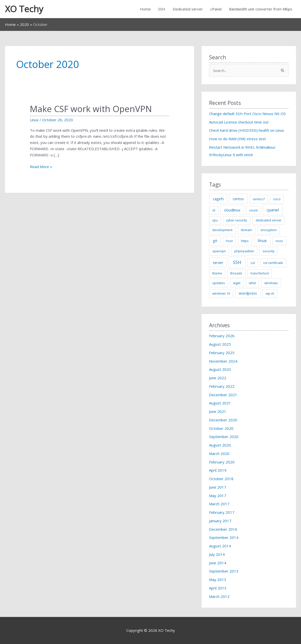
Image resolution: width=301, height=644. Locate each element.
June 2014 (218, 563)
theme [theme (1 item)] (217, 273)
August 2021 (220, 403)
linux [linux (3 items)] (262, 241)
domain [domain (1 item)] (246, 230)
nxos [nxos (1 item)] (279, 241)
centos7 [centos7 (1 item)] (259, 199)
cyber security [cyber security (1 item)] (237, 220)
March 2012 (219, 596)
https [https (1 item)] (245, 241)
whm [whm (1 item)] (253, 283)
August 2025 (220, 344)
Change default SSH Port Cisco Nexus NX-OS (247, 114)
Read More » (41, 167)
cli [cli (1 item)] (214, 210)
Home (145, 9)
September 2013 (224, 571)
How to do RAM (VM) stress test (237, 139)
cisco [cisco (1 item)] (277, 199)
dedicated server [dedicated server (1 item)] (269, 220)
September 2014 (224, 537)
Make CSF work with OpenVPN (91, 109)
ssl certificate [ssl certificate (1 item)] (273, 263)
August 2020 (220, 445)
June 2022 (218, 378)
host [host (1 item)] (229, 241)
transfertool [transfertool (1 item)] (260, 273)
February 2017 (222, 512)
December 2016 (223, 529)
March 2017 (219, 504)
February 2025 (222, 353)
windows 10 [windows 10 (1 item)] (221, 293)
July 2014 (217, 554)
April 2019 (218, 470)
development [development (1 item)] (222, 230)
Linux (34, 120)
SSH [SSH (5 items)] (237, 262)
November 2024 (223, 361)
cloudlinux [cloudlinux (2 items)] (232, 210)
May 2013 (218, 580)
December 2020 (223, 420)
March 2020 (219, 453)
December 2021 (223, 395)
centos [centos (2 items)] (238, 199)
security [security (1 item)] (269, 251)
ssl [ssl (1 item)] (253, 263)
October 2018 (221, 479)
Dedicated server (188, 9)
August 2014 (220, 546)
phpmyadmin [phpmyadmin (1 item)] (244, 251)
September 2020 (224, 437)
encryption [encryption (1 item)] (269, 230)
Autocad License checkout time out (239, 122)
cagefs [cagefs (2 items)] (218, 199)
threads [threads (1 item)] (236, 273)
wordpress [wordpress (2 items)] (248, 293)
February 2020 (222, 462)
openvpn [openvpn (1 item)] (219, 251)
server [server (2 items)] (218, 262)
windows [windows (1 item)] (271, 283)
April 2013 (218, 588)
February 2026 (222, 336)
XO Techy (24, 9)
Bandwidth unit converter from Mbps (261, 9)
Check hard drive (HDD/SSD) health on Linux (247, 130)
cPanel (216, 9)
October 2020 (221, 428)
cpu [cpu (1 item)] (215, 220)
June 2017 (218, 487)
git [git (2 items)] (215, 241)
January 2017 (220, 521)
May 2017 (218, 496)
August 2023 (220, 369)
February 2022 (222, 386)
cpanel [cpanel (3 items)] (273, 210)
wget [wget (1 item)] (237, 283)
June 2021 (218, 411)
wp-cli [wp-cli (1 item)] (270, 293)
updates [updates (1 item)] (219, 283)
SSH (162, 9)
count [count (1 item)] (253, 210)
